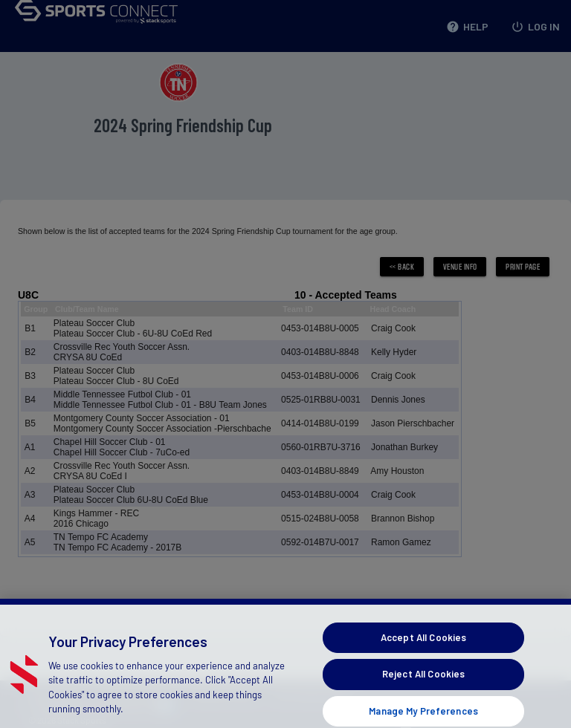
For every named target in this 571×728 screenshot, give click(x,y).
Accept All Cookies (423, 651)
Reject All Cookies (423, 687)
